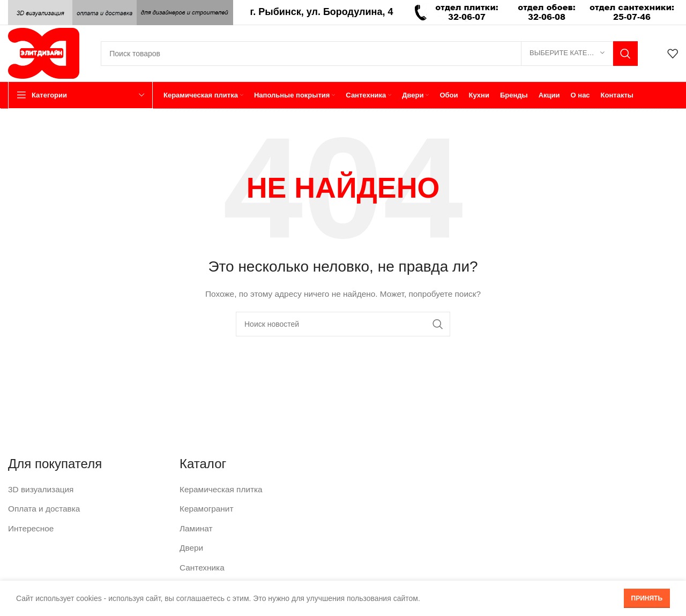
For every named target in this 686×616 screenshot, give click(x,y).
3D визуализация (38, 489)
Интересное (29, 525)
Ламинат (195, 525)
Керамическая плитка (217, 489)
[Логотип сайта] (44, 52)
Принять (647, 598)
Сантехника (200, 562)
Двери (190, 544)
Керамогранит (204, 507)
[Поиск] (369, 54)
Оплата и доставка (41, 507)
